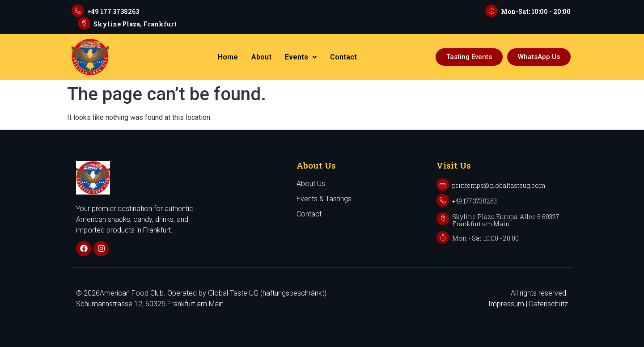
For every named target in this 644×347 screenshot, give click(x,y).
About (261, 57)
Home (228, 57)
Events (301, 57)
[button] (301, 57)
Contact (343, 57)
